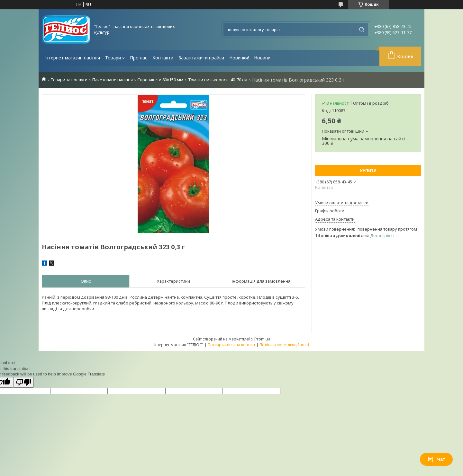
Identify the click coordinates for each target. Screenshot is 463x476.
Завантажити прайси (201, 58)
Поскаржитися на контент (232, 345)
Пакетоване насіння (113, 80)
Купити (368, 171)
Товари (113, 58)
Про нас (139, 58)
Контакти (163, 58)
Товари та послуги (69, 80)
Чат (436, 459)
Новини (262, 58)
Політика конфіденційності (284, 345)
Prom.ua (262, 339)
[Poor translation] (23, 382)
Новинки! (239, 58)
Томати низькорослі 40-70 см (218, 80)
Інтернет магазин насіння (72, 58)
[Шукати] (362, 30)
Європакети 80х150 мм (160, 80)
